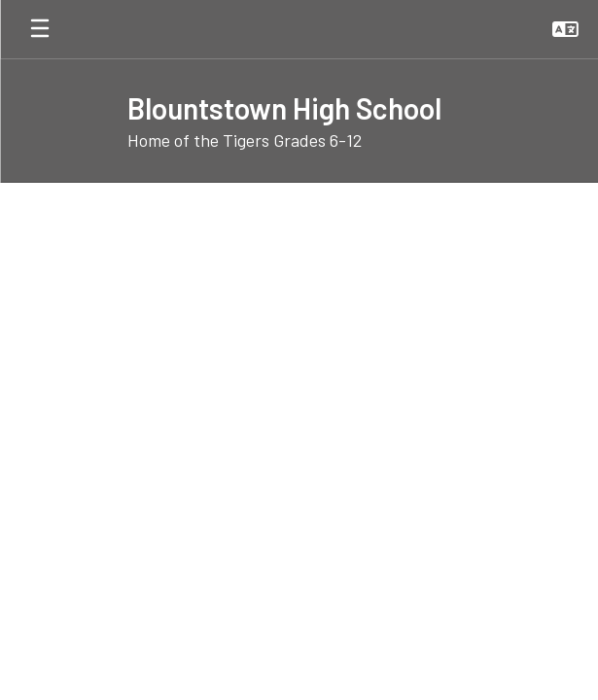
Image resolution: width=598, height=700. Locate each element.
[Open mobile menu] (40, 29)
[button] (565, 29)
